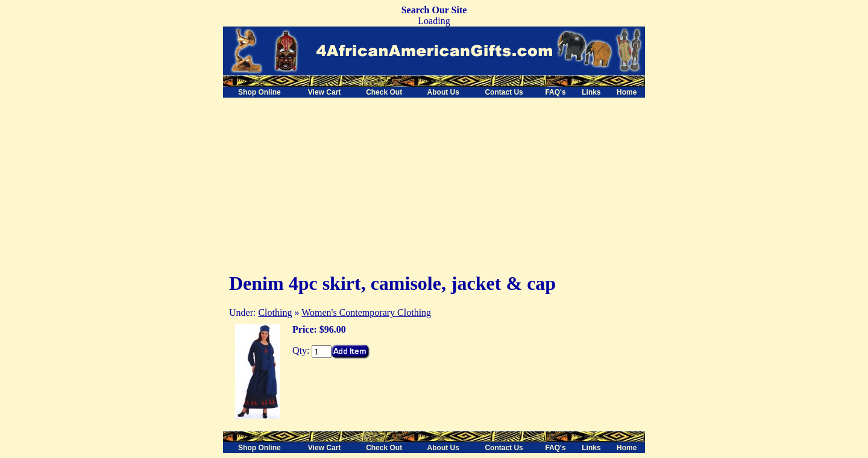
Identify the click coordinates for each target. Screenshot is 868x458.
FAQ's (555, 92)
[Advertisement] (324, 182)
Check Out (384, 92)
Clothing (275, 312)
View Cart (324, 92)
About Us (443, 92)
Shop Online (259, 92)
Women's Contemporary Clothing (366, 312)
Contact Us (504, 92)
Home (627, 92)
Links (591, 92)
